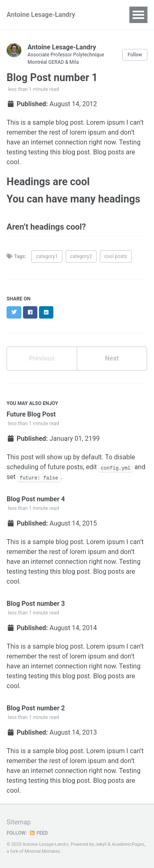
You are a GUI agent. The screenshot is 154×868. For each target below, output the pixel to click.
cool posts (116, 256)
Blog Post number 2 (36, 708)
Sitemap (19, 822)
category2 (81, 256)
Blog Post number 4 (36, 499)
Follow (135, 55)
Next (112, 358)
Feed (39, 833)
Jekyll (101, 844)
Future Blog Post (31, 414)
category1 (47, 256)
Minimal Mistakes (43, 851)
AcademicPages (128, 844)
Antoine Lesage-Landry (41, 15)
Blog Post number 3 (36, 604)
